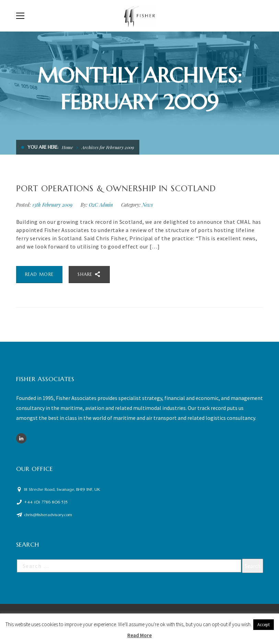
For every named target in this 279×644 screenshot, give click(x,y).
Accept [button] (264, 625)
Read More (139, 635)
